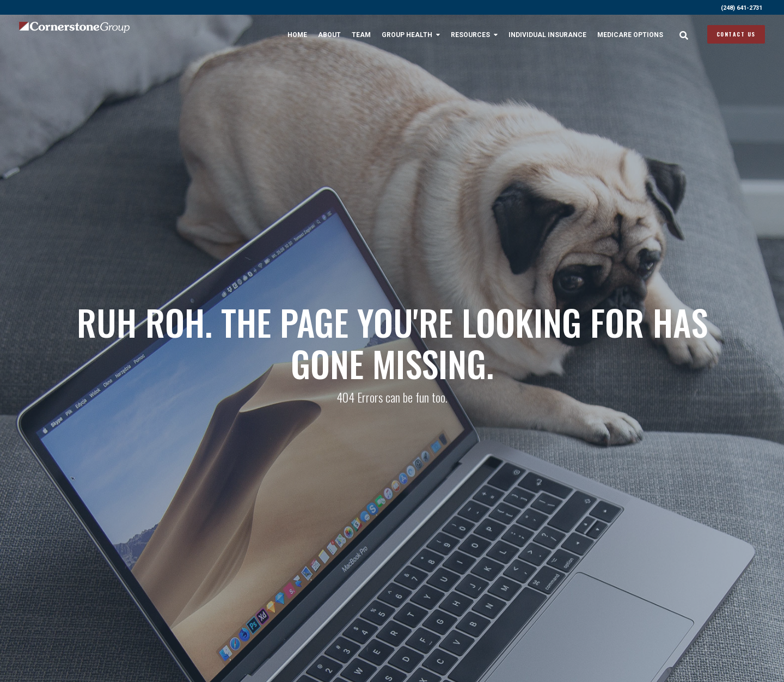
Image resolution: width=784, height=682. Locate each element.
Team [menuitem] (361, 35)
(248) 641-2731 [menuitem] (742, 8)
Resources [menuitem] (470, 35)
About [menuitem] (329, 35)
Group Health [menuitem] (407, 35)
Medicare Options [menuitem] (630, 35)
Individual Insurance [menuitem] (547, 35)
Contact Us (736, 34)
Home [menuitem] (297, 35)
